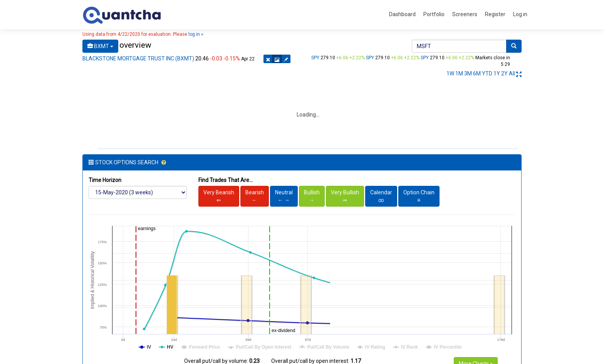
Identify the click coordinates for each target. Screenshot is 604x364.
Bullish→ (312, 192)
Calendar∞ (381, 192)
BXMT (100, 46)
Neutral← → (284, 192)
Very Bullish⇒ (345, 192)
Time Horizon (105, 175)
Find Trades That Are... (226, 175)
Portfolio (434, 14)
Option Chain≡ (419, 192)
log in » (196, 34)
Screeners (465, 14)
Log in (520, 14)
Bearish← (255, 192)
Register (495, 14)
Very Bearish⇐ (219, 192)
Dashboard (402, 14)
